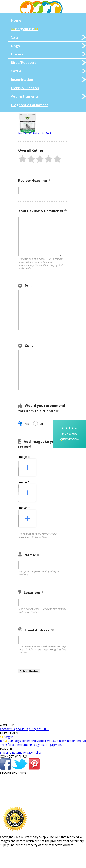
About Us (22, 729)
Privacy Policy (32, 752)
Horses (48, 54)
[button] (23, 159)
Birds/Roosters (48, 63)
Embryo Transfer (25, 88)
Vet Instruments (48, 96)
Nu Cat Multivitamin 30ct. (35, 133)
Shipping (6, 752)
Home (16, 20)
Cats (48, 37)
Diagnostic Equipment (29, 105)
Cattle (48, 71)
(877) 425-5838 (39, 729)
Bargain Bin (25, 29)
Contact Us (7, 729)
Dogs (48, 46)
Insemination (48, 79)
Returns (17, 752)
